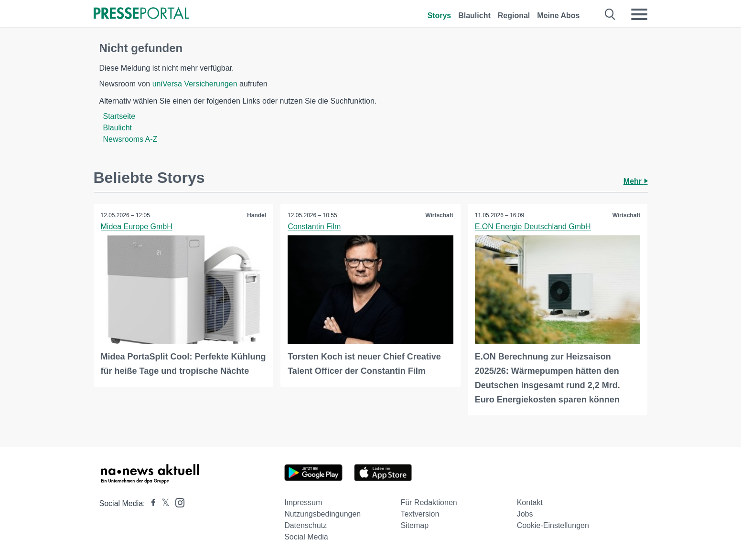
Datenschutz (306, 525)
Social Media (306, 537)
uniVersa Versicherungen (195, 84)
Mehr (636, 181)
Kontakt (530, 502)
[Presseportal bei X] (163, 503)
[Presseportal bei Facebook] (150, 503)
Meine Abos (558, 16)
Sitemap (414, 525)
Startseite (119, 116)
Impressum (303, 502)
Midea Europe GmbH (137, 227)
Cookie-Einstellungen (553, 525)
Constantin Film (314, 227)
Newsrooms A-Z (130, 139)
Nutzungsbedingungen (322, 514)
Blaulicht (474, 16)
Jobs (525, 514)
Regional (514, 16)
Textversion (420, 514)
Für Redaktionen (429, 502)
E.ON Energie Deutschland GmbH (533, 227)
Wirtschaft (439, 215)
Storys (439, 16)
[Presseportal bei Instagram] (177, 502)
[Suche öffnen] (610, 14)
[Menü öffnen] (639, 14)
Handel (257, 215)
